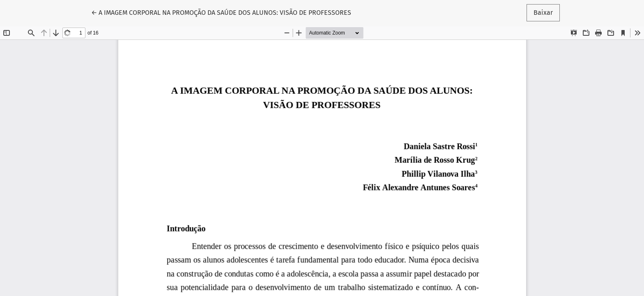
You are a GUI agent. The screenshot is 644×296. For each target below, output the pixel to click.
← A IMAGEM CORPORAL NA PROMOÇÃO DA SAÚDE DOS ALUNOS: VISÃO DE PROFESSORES (221, 12)
